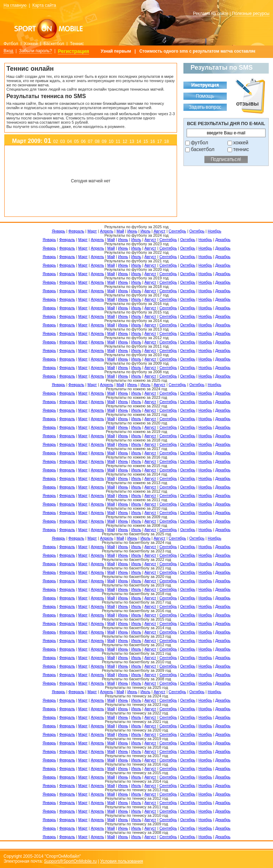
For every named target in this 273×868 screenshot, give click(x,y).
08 (97, 141)
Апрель (106, 231)
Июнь (132, 231)
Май (121, 231)
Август (159, 231)
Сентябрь (177, 231)
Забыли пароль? (36, 51)
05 (76, 141)
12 (125, 141)
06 (83, 141)
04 (69, 141)
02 (56, 141)
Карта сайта (44, 5)
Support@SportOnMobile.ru (70, 861)
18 (167, 141)
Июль (145, 231)
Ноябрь (214, 231)
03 (62, 141)
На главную (15, 5)
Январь (59, 231)
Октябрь (197, 231)
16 (153, 141)
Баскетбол (54, 44)
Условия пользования (122, 861)
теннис (241, 149)
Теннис (77, 44)
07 (90, 141)
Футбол (11, 44)
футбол (199, 143)
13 (132, 141)
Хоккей (31, 44)
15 (146, 141)
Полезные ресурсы (251, 14)
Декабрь (223, 240)
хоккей (241, 143)
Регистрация (74, 51)
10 (111, 141)
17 (159, 141)
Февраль (76, 231)
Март (92, 231)
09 (104, 141)
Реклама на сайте (211, 14)
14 (139, 141)
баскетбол (203, 149)
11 (118, 141)
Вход (8, 51)
